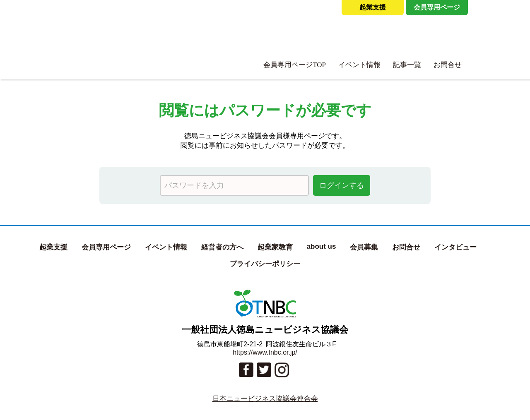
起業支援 (373, 7)
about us (322, 246)
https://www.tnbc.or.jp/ (265, 352)
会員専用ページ (437, 7)
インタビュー (455, 247)
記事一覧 (407, 65)
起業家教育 (275, 247)
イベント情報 (359, 65)
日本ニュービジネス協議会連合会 (265, 399)
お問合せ (448, 65)
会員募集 (364, 247)
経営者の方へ (222, 247)
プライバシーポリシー (265, 264)
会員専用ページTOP (295, 65)
